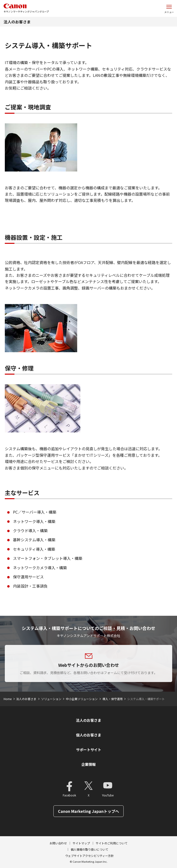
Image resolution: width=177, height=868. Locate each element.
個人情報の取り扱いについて (89, 849)
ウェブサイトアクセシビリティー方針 (89, 856)
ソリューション (51, 699)
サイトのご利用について (112, 843)
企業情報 (88, 764)
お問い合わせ (58, 843)
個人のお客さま (89, 735)
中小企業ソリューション (82, 699)
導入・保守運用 (113, 699)
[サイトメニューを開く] (169, 8)
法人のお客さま (17, 22)
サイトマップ (81, 843)
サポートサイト (89, 750)
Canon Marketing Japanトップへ (88, 811)
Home (8, 699)
